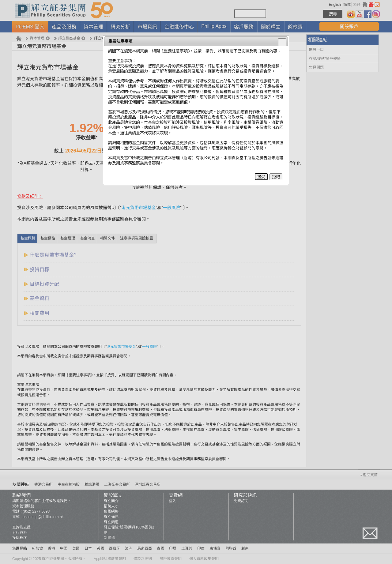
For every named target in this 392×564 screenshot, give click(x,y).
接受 (261, 177)
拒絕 (276, 177)
